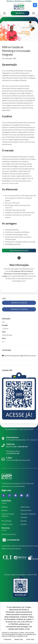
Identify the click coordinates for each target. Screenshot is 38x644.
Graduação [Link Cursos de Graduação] (24, 517)
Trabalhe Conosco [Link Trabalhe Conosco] (7, 524)
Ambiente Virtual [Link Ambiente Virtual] (26, 510)
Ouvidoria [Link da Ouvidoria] (24, 524)
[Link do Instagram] (10, 495)
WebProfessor (19, 1)
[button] (35, 5)
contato (5, 276)
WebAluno (10, 1)
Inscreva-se (20, 13)
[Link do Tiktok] (27, 495)
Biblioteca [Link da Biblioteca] (5, 510)
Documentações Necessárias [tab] (19, 251)
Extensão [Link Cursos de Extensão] (24, 521)
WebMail (28, 1)
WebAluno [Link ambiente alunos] (5, 507)
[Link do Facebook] (4, 495)
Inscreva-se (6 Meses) (19, 303)
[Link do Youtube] (22, 495)
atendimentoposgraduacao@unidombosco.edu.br (19, 356)
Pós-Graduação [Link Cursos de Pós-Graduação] (6, 521)
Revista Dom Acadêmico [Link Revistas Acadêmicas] (28, 514)
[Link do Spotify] (16, 495)
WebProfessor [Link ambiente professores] (25, 507)
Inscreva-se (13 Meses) (19, 309)
